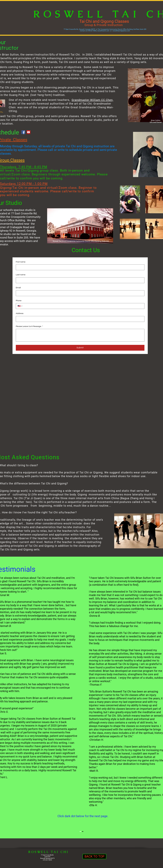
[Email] (79, 293)
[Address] (79, 319)
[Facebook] (23, 132)
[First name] (79, 267)
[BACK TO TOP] (94, 856)
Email (18, 288)
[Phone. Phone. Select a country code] (20, 306)
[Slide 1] (83, 831)
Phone (19, 301)
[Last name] (79, 280)
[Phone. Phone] (83, 306)
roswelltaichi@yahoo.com (121, 31)
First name (21, 262)
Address (20, 313)
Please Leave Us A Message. (29, 327)
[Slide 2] (80, 831)
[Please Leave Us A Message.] (80, 335)
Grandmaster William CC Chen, (92, 100)
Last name (21, 275)
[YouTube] (29, 132)
